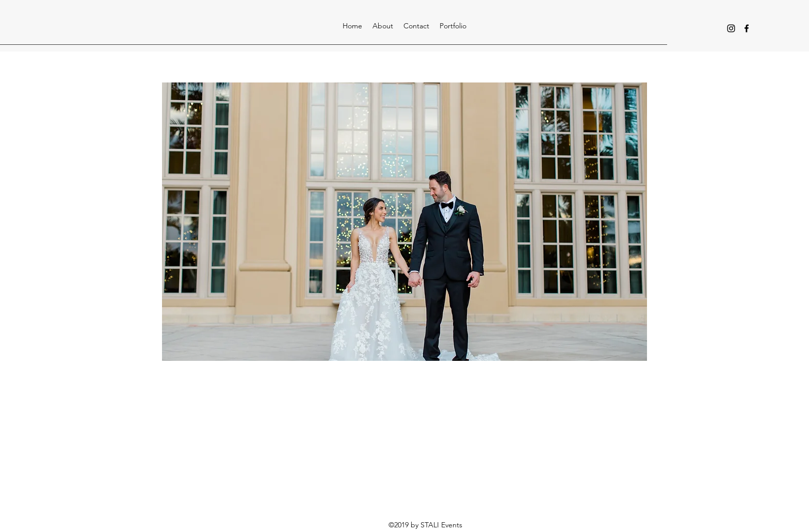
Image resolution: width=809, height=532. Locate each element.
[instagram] (731, 28)
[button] (453, 26)
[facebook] (747, 28)
